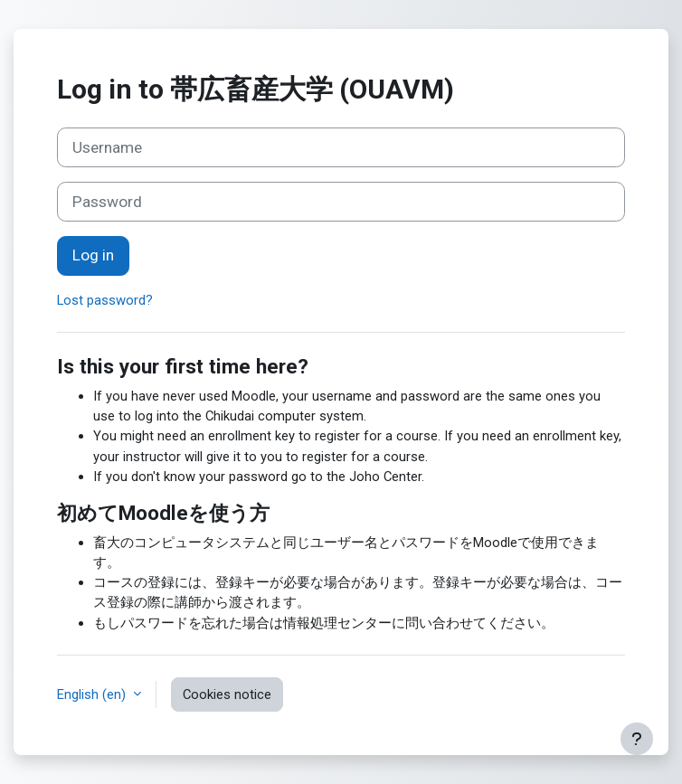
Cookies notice (227, 694)
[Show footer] (637, 739)
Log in (93, 255)
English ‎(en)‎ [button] (93, 694)
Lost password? (105, 300)
